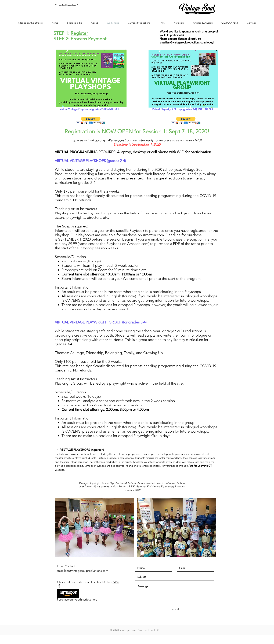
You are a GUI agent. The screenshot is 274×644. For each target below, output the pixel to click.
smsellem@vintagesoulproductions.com (183, 43)
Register (79, 33)
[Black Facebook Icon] (59, 586)
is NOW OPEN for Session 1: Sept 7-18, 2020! (152, 131)
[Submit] (175, 609)
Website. (60, 470)
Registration (80, 131)
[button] (91, 121)
